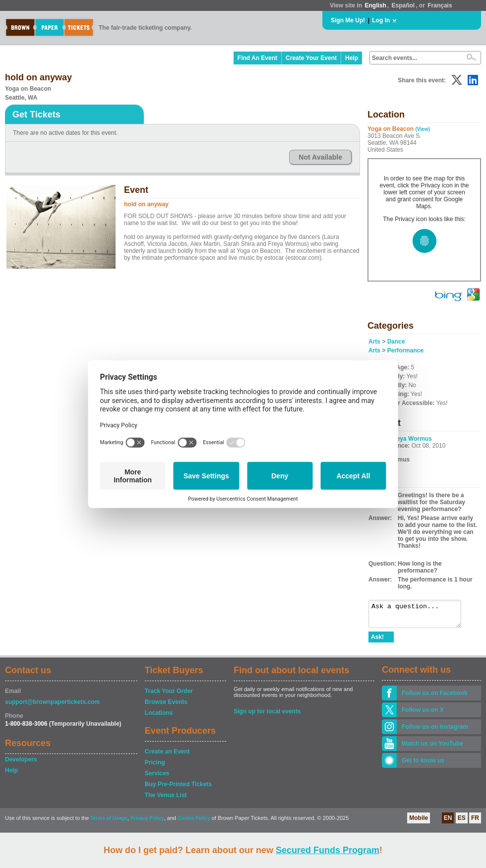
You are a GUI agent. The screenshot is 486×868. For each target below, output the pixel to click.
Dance (396, 342)
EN (448, 822)
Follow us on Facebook (435, 697)
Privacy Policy (147, 823)
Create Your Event (311, 58)
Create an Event (167, 756)
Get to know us (423, 765)
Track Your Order (169, 695)
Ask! (377, 641)
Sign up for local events (267, 716)
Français (440, 5)
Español (403, 5)
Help (352, 58)
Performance (405, 350)
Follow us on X (423, 714)
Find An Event (257, 58)
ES (462, 822)
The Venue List (166, 800)
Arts (374, 342)
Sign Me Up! (348, 20)
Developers (21, 764)
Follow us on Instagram (435, 731)
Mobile (419, 822)
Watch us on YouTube (432, 748)
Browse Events (166, 706)
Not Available (320, 157)
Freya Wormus (411, 439)
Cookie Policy (194, 823)
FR (475, 822)
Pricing (155, 767)
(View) (422, 129)
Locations (159, 717)
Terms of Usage (109, 823)
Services (157, 778)
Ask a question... (420, 616)
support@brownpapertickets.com (52, 706)
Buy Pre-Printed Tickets (178, 789)
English (375, 5)
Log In (381, 20)
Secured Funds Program (328, 850)
